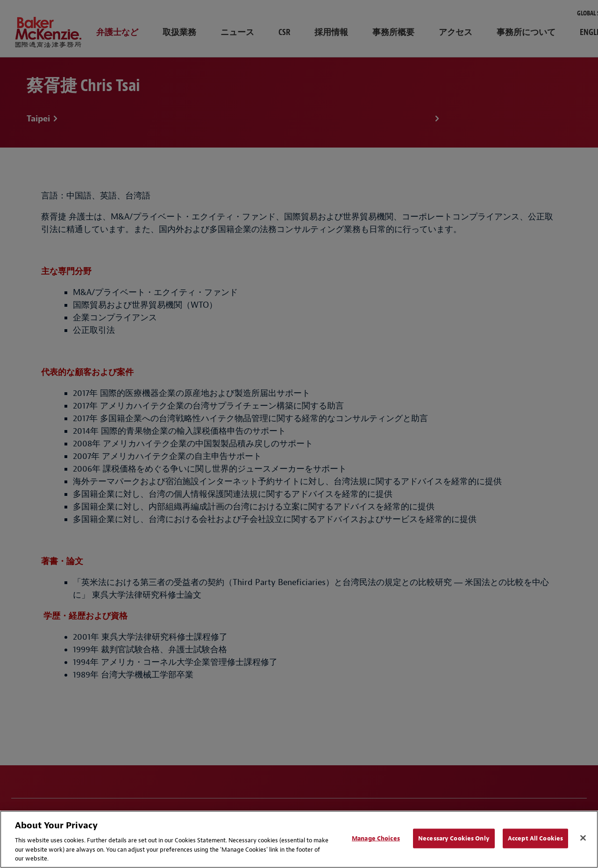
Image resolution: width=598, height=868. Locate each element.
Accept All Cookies (535, 838)
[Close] (583, 838)
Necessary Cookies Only (454, 838)
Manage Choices (376, 838)
